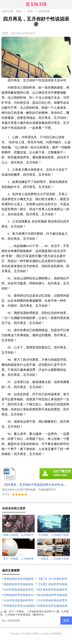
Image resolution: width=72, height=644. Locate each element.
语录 (30, 11)
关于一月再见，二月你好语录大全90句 (30, 612)
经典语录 (44, 11)
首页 (19, 11)
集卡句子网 (32, 634)
